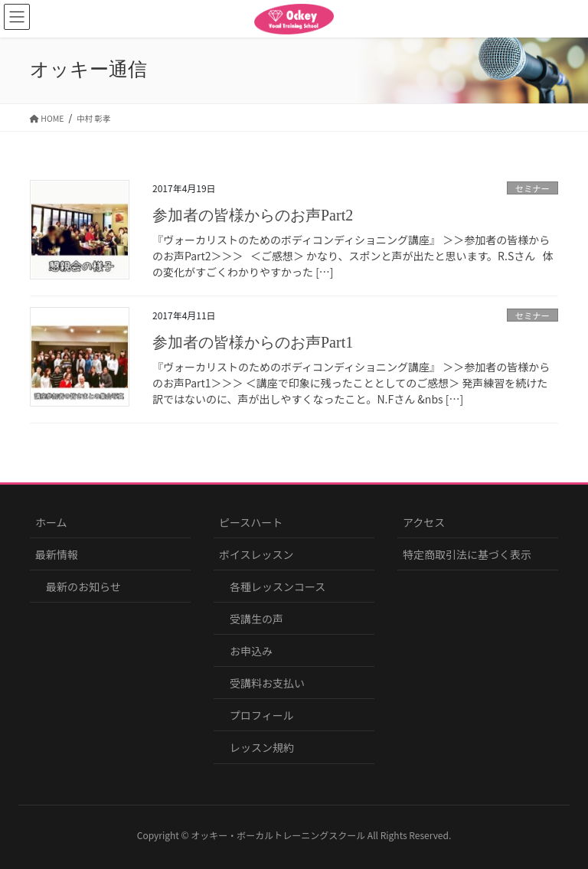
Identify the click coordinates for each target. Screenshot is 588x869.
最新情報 (57, 554)
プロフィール (262, 715)
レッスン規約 (262, 747)
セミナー (532, 188)
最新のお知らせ (83, 586)
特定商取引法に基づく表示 (467, 554)
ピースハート (251, 522)
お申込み (251, 651)
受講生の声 (256, 619)
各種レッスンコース (278, 586)
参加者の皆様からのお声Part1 (253, 342)
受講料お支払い (267, 683)
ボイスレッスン (256, 554)
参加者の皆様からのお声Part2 (253, 215)
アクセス (424, 522)
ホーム (51, 522)
